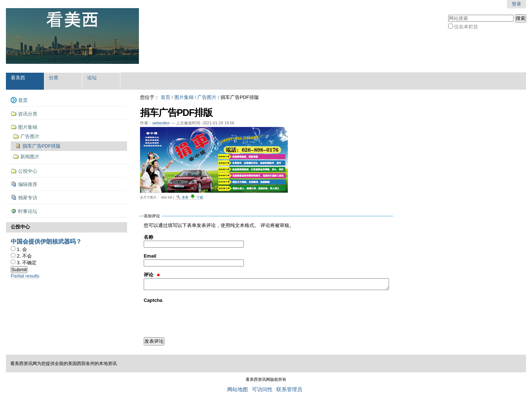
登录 (516, 4)
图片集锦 (184, 97)
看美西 (18, 78)
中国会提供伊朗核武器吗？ (46, 242)
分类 (54, 78)
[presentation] (200, 318)
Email (150, 256)
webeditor (161, 123)
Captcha (153, 300)
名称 (149, 237)
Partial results (25, 276)
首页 (166, 97)
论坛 (92, 78)
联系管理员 (289, 390)
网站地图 (238, 390)
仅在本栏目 (466, 27)
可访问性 (262, 390)
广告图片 (207, 97)
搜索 (448, 14)
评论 (152, 275)
